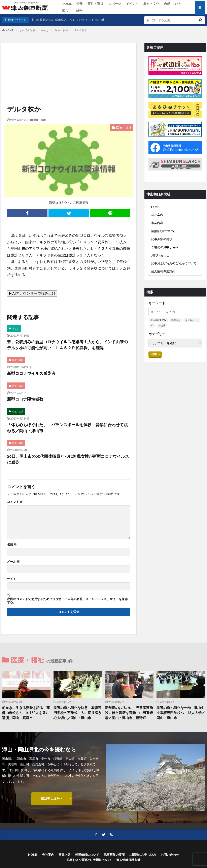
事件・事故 (96, 4)
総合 (79, 11)
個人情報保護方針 (163, 271)
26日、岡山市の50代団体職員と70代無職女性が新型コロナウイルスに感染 (68, 459)
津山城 (100, 20)
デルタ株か (81, 30)
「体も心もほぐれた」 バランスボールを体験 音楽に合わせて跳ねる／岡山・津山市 (67, 428)
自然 (167, 4)
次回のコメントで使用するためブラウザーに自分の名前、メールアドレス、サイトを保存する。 (67, 601)
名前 (12, 544)
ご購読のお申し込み (165, 247)
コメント (15, 502)
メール (13, 562)
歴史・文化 (151, 4)
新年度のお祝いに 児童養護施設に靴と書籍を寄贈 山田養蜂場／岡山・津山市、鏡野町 (129, 713)
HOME (67, 4)
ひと (178, 4)
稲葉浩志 (61, 20)
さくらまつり (78, 20)
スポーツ (115, 4)
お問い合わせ (160, 255)
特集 (80, 4)
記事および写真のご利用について (174, 263)
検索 (154, 354)
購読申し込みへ (52, 798)
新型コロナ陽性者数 (25, 399)
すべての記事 (27, 30)
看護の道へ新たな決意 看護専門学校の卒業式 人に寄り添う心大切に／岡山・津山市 (77, 713)
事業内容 (157, 223)
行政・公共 (18, 411)
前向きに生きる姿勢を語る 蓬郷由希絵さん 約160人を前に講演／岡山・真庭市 (26, 713)
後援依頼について (163, 231)
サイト (12, 579)
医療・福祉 (62, 30)
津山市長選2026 (42, 20)
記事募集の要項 (162, 239)
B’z (91, 20)
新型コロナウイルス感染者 (31, 373)
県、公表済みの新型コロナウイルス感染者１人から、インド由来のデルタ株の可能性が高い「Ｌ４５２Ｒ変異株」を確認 (67, 345)
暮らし (67, 11)
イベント (132, 4)
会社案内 (157, 215)
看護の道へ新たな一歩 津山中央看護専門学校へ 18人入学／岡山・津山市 (181, 713)
